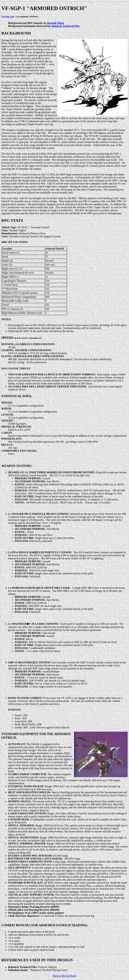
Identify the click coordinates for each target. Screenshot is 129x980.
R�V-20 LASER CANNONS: (42, 624)
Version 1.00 (8, 16)
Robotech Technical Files (66, 26)
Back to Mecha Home (64, 976)
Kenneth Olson (55, 23)
